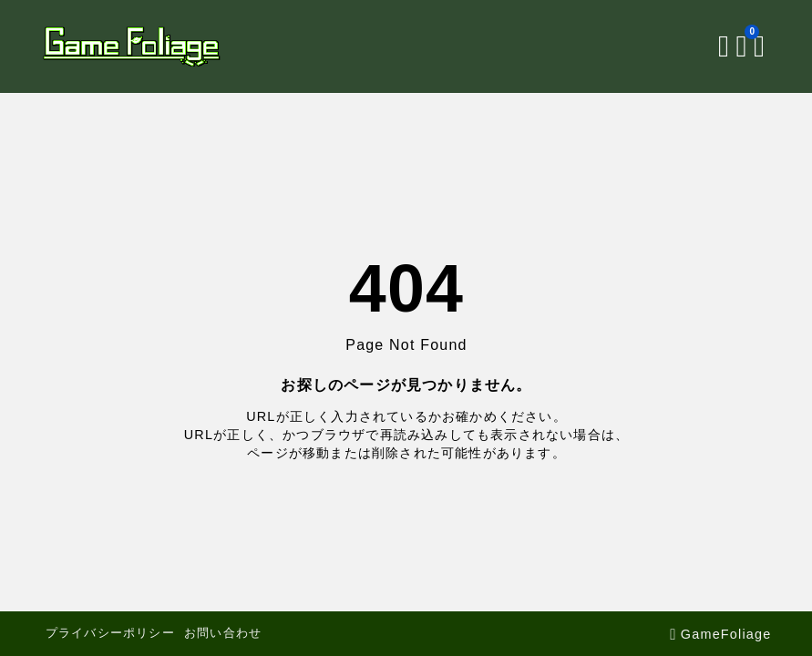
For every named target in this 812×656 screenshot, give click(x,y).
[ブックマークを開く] (745, 46)
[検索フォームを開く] (724, 46)
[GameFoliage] (131, 46)
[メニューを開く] (762, 46)
